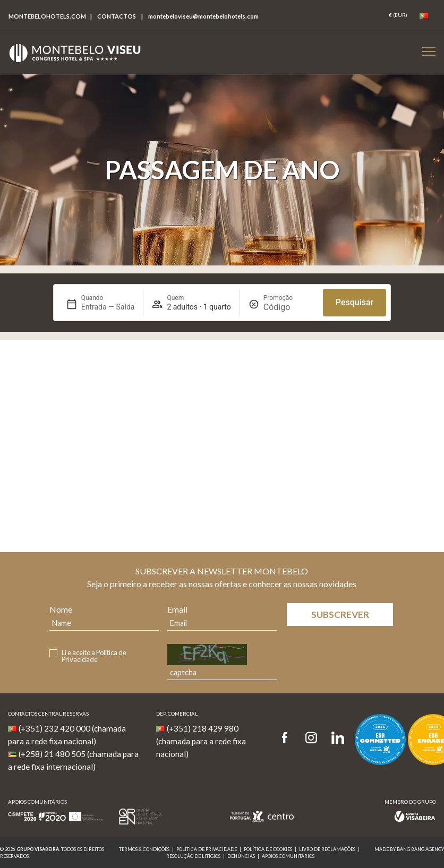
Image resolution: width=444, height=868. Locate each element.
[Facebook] (288, 738)
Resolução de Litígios (193, 856)
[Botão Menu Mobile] (429, 51)
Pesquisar (355, 302)
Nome (61, 609)
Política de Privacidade (94, 656)
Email (177, 609)
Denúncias (241, 856)
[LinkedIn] (338, 738)
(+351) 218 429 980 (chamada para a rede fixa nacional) (201, 741)
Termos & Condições (144, 849)
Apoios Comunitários (288, 856)
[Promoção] (289, 307)
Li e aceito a (94, 656)
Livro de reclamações (327, 849)
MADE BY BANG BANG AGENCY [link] (409, 849)
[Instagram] (311, 738)
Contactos (117, 16)
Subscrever (340, 615)
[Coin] (398, 15)
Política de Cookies (268, 849)
